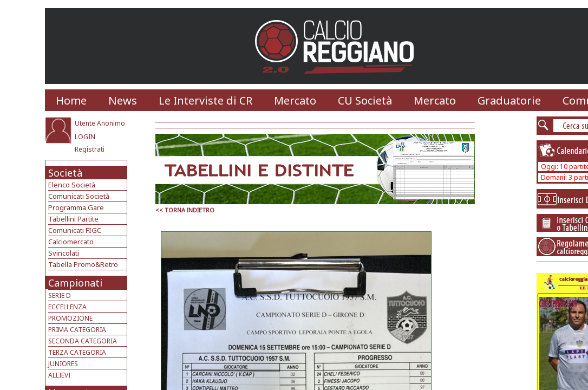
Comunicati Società (79, 196)
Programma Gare (76, 207)
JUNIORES (63, 364)
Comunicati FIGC (75, 230)
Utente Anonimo (100, 123)
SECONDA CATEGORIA (83, 341)
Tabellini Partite (73, 219)
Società (65, 173)
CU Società (365, 100)
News (123, 100)
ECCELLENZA (67, 307)
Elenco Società (72, 185)
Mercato (295, 100)
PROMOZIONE (70, 318)
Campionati (75, 283)
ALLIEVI (59, 375)
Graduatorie (509, 100)
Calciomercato (71, 242)
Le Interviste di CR (205, 100)
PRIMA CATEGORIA (77, 330)
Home (71, 100)
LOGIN (85, 137)
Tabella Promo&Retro (83, 264)
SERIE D (60, 295)
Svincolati (64, 253)
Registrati (90, 149)
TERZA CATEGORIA (77, 352)
